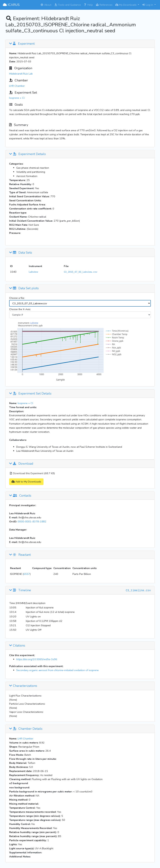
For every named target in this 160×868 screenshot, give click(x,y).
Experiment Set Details (30, 394)
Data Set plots (24, 288)
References (104, 5)
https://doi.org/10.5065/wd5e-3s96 (37, 659)
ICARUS (11, 5)
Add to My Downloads (26, 482)
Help (88, 5)
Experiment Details (27, 154)
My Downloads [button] (126, 5)
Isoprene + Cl (17, 98)
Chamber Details (26, 729)
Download (21, 464)
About (46, 5)
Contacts (20, 496)
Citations (17, 646)
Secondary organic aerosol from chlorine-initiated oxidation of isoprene (57, 670)
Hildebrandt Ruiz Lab (21, 74)
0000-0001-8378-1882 (32, 522)
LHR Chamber (17, 86)
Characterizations (23, 686)
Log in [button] (148, 5)
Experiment (22, 44)
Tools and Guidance (67, 5)
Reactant (20, 555)
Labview (34, 272)
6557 (27, 574)
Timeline (20, 590)
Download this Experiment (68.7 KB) (32, 473)
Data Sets (21, 253)
